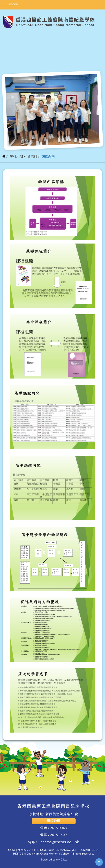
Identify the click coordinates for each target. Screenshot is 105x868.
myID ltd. (61, 859)
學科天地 (16, 156)
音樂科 (32, 156)
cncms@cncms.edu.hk (59, 842)
